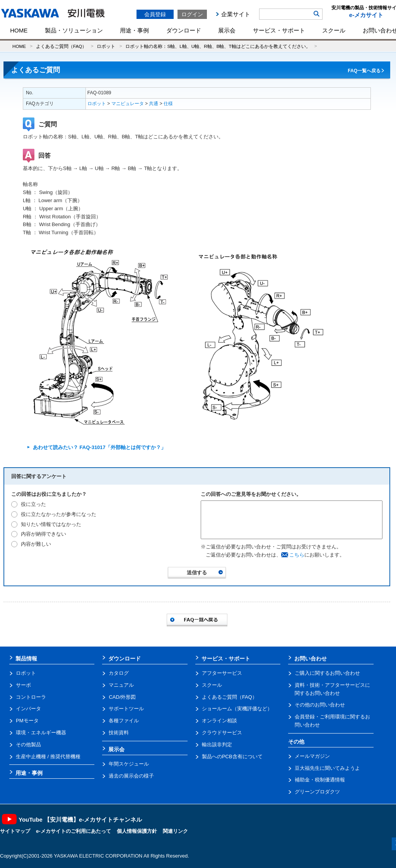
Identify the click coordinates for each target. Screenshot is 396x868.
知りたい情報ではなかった (51, 524)
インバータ (28, 709)
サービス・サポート (279, 30)
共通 (154, 104)
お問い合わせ (311, 659)
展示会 (227, 30)
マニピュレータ (128, 104)
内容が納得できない (44, 534)
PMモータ (27, 721)
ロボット (106, 46)
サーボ (23, 685)
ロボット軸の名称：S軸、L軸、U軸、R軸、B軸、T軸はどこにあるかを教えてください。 (218, 46)
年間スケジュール (129, 764)
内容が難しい (36, 544)
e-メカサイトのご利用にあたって (73, 831)
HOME (19, 30)
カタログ (119, 673)
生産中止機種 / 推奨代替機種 (48, 757)
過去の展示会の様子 (131, 776)
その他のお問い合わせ (320, 705)
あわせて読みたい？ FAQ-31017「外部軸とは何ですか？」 (99, 447)
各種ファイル (124, 721)
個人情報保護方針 (137, 831)
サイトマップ (15, 831)
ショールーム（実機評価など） (237, 709)
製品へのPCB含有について (232, 757)
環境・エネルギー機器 (41, 733)
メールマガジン (312, 756)
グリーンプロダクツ (317, 792)
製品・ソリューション (74, 30)
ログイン (192, 14)
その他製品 (28, 745)
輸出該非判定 (217, 745)
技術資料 (119, 733)
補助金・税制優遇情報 (320, 780)
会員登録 (155, 14)
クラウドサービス (222, 733)
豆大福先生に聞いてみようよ (327, 768)
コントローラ (31, 697)
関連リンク (175, 831)
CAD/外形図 (122, 697)
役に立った (33, 504)
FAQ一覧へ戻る (364, 71)
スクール (334, 30)
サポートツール (126, 709)
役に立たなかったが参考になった (59, 514)
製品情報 (26, 659)
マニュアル (121, 685)
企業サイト (236, 14)
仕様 (168, 104)
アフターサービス (222, 673)
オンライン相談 (219, 721)
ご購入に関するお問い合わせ (327, 673)
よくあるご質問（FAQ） (61, 46)
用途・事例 (134, 30)
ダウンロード (184, 30)
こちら (297, 555)
